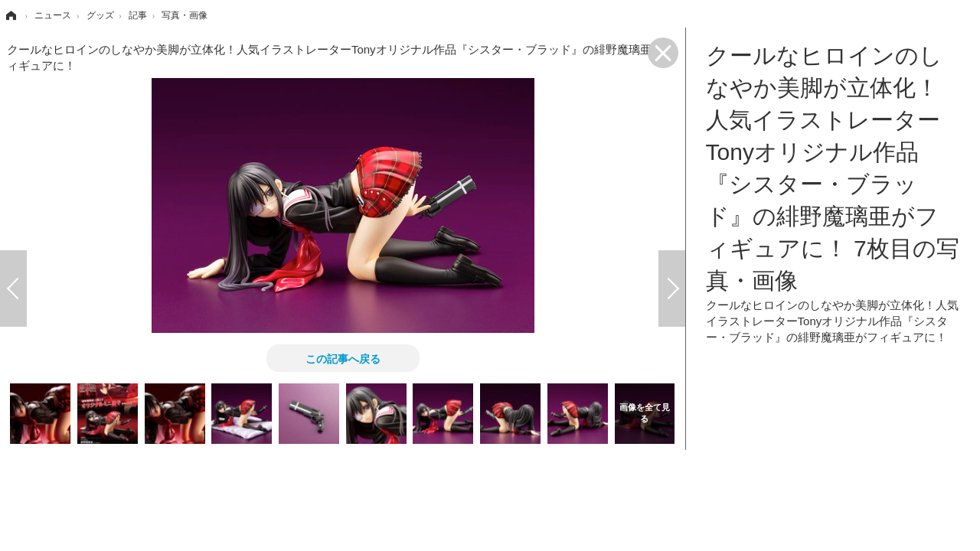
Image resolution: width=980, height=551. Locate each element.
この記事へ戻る (343, 358)
